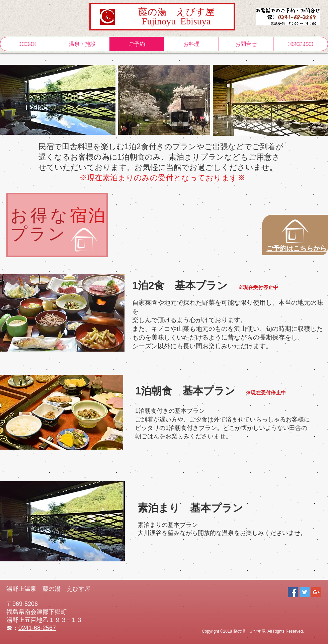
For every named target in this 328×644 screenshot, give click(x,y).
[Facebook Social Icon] (293, 592)
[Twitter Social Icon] (305, 592)
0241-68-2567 (37, 628)
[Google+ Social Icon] (316, 592)
